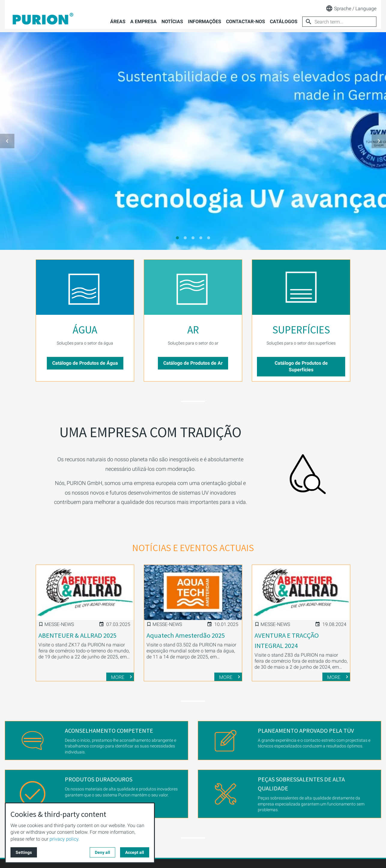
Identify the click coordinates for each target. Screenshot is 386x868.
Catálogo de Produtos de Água (85, 363)
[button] (7, 141)
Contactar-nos (246, 21)
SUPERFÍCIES (301, 330)
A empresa (143, 21)
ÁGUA (85, 330)
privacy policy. (65, 839)
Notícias (172, 21)
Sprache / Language (351, 8)
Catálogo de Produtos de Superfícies (301, 366)
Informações (205, 21)
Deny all (103, 852)
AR (193, 330)
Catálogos (284, 21)
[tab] (177, 238)
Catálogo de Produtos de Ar (193, 363)
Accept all (135, 852)
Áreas (118, 21)
